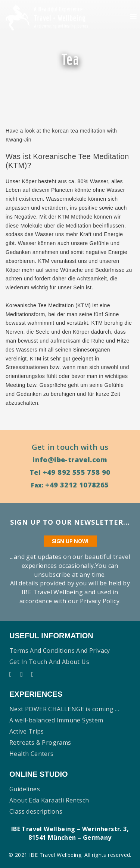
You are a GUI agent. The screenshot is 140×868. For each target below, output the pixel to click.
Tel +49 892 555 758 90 (70, 472)
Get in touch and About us (49, 662)
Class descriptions (36, 811)
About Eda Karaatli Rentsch (49, 800)
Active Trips (27, 731)
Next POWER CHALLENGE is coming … (64, 709)
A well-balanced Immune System (56, 720)
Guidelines (25, 789)
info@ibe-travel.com (70, 460)
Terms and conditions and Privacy (60, 651)
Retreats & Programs (40, 743)
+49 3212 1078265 (77, 485)
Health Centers (32, 754)
